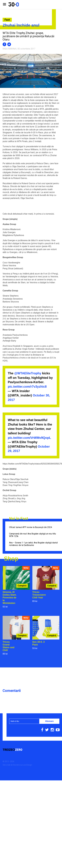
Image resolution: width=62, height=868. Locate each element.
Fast (7, 20)
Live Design (27, 765)
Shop (11, 559)
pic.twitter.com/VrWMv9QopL (29, 438)
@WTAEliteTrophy (28, 373)
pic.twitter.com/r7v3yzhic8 (27, 387)
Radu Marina (9, 49)
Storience (17, 765)
